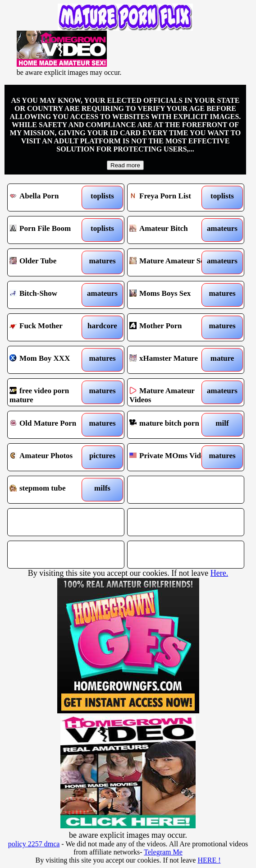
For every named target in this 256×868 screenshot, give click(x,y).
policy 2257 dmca (34, 844)
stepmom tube (51, 490)
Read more (125, 165)
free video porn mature (51, 392)
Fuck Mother (51, 327)
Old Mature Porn (51, 425)
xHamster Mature (171, 360)
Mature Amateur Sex (171, 262)
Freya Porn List (171, 197)
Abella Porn (51, 197)
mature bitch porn (171, 425)
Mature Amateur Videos (171, 392)
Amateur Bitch (171, 230)
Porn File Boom (51, 230)
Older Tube (51, 262)
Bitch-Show (51, 295)
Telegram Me (163, 852)
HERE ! (209, 860)
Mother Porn (171, 327)
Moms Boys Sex (171, 295)
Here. (219, 573)
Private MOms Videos (171, 457)
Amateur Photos (51, 457)
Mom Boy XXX (51, 360)
